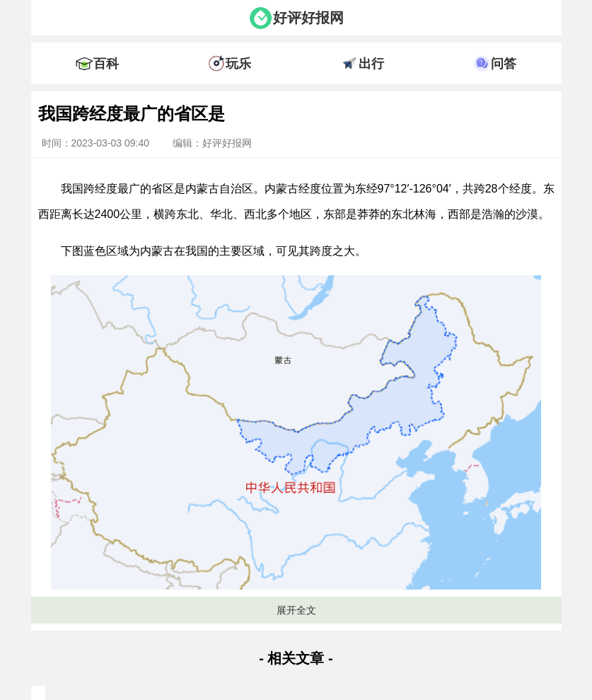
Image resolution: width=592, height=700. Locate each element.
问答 (504, 64)
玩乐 (238, 64)
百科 (106, 64)
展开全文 (296, 610)
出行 (371, 64)
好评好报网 (308, 18)
